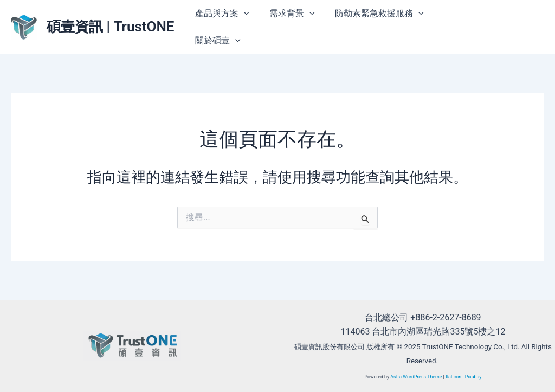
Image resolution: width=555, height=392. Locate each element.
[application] (243, 14)
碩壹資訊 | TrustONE (111, 27)
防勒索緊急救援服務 (372, 14)
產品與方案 (221, 14)
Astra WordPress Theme (416, 377)
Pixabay (473, 377)
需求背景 (288, 14)
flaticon (453, 377)
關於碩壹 (217, 41)
